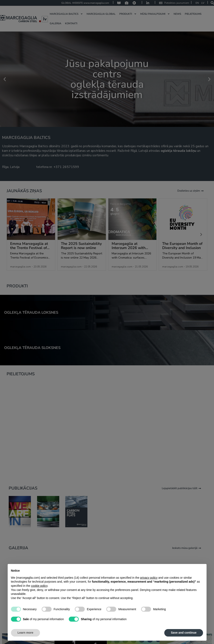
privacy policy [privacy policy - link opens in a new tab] (149, 578)
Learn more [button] (25, 633)
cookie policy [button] (39, 586)
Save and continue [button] (184, 633)
